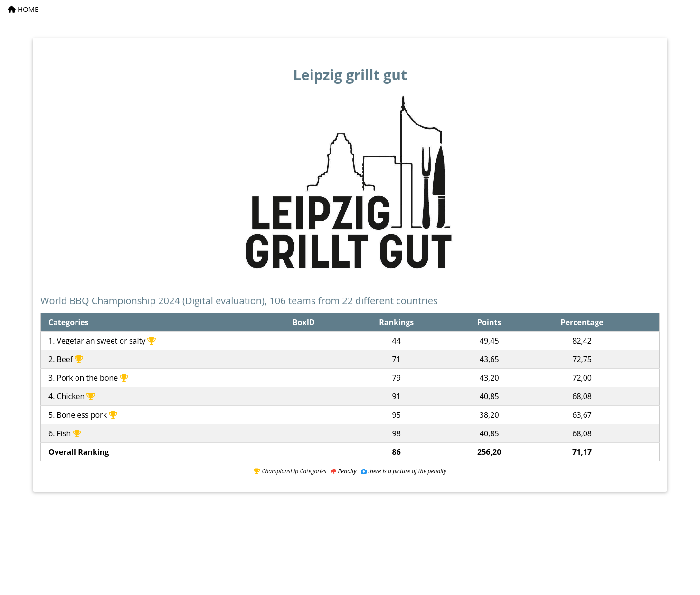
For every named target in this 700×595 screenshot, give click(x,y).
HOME (23, 9)
